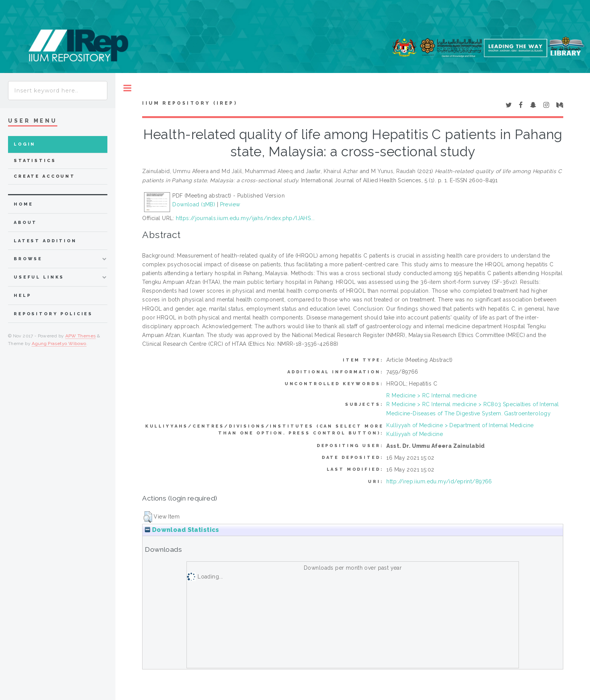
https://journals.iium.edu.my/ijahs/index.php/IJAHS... (245, 218)
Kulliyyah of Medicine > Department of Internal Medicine (460, 425)
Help (22, 296)
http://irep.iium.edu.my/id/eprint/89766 (439, 481)
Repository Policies (53, 314)
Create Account (45, 176)
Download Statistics (182, 530)
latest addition (45, 241)
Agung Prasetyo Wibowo (59, 344)
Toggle (127, 88)
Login (25, 144)
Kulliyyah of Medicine (415, 434)
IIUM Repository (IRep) (190, 103)
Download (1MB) (194, 204)
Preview (230, 204)
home (23, 204)
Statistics (35, 161)
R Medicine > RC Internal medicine (431, 395)
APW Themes (81, 336)
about (25, 223)
